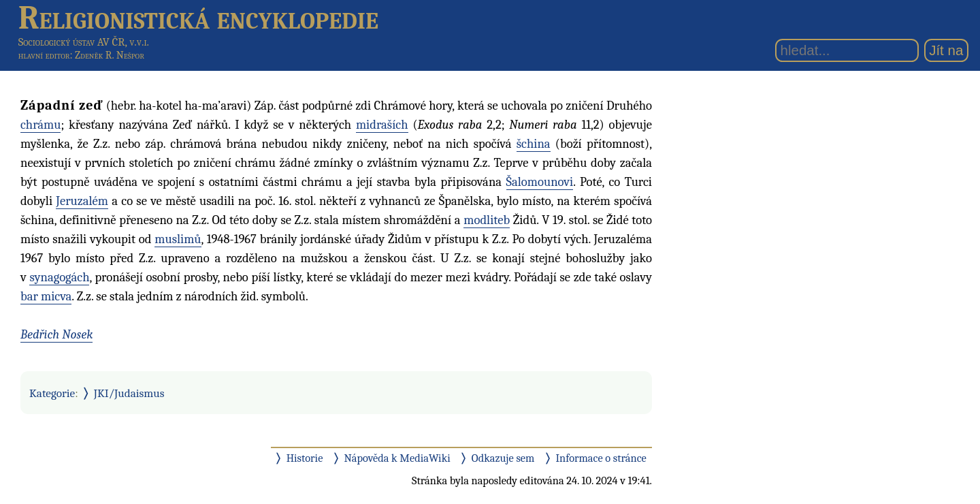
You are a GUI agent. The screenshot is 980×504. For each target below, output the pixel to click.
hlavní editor (44, 55)
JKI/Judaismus (129, 393)
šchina (534, 144)
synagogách (59, 277)
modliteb (487, 220)
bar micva (46, 296)
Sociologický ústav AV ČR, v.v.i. (84, 42)
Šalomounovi (540, 182)
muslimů (178, 239)
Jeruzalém (82, 201)
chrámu (40, 125)
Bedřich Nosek (56, 334)
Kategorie (52, 393)
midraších (382, 125)
